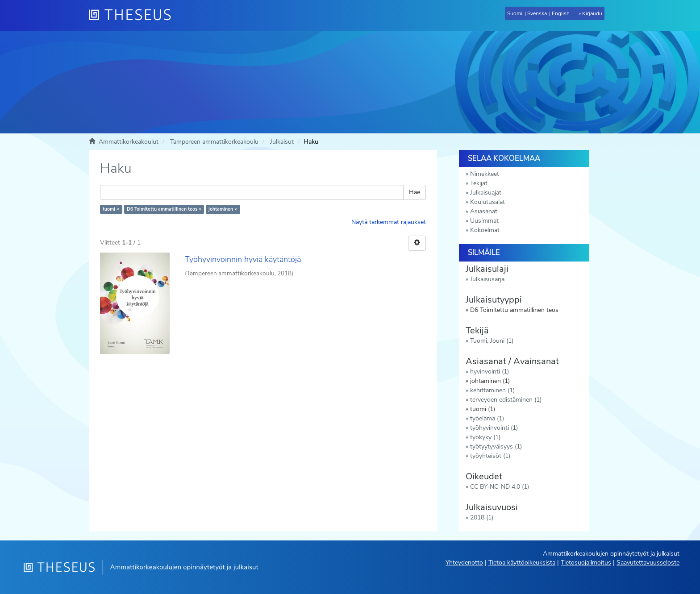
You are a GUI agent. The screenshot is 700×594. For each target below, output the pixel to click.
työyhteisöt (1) (490, 456)
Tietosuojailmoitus (586, 563)
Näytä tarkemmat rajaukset (389, 222)
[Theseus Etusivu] (133, 16)
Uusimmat (484, 221)
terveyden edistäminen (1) (506, 400)
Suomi (515, 13)
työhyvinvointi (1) (494, 428)
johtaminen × (223, 209)
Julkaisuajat (486, 193)
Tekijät (479, 183)
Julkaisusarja (487, 279)
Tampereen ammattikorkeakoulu (214, 142)
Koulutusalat (487, 202)
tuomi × (111, 209)
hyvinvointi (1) (490, 372)
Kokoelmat (485, 230)
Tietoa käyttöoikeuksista (522, 563)
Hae (415, 192)
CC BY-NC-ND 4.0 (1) (500, 487)
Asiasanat (484, 211)
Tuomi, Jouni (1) (492, 341)
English (561, 13)
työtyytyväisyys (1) (496, 447)
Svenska (537, 13)
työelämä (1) (487, 418)
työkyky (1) (485, 437)
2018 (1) (482, 517)
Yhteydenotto (464, 563)
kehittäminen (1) (492, 390)
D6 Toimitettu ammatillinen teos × (164, 209)
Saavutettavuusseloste (648, 563)
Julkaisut (282, 142)
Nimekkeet (485, 174)
